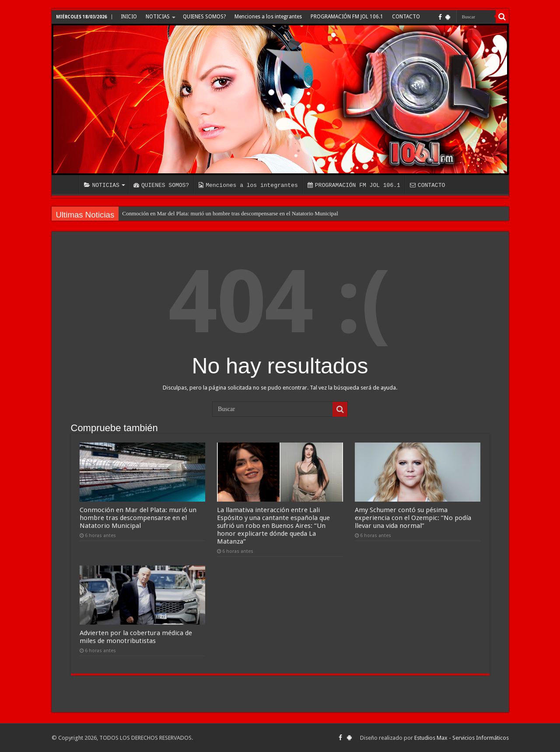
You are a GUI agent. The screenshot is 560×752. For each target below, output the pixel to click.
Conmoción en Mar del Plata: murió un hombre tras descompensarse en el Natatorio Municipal (230, 213)
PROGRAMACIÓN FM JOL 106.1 (347, 17)
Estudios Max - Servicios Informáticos (462, 738)
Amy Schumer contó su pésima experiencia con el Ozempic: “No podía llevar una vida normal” (413, 518)
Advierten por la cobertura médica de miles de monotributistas (136, 637)
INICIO (129, 17)
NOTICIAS (158, 17)
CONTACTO (406, 17)
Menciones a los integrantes (268, 17)
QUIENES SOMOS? (204, 17)
